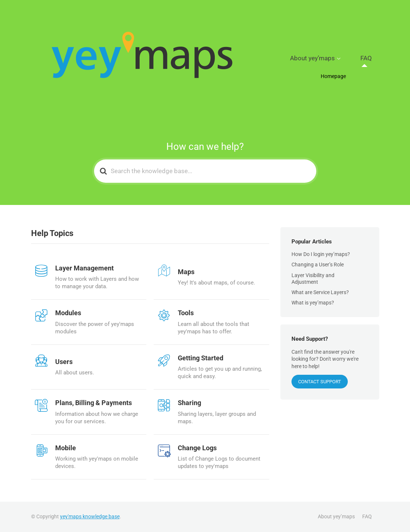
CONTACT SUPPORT (320, 382)
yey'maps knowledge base (90, 516)
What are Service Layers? (320, 292)
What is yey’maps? (313, 303)
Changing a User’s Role (318, 265)
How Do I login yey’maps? (321, 254)
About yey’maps (329, 58)
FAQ (371, 58)
